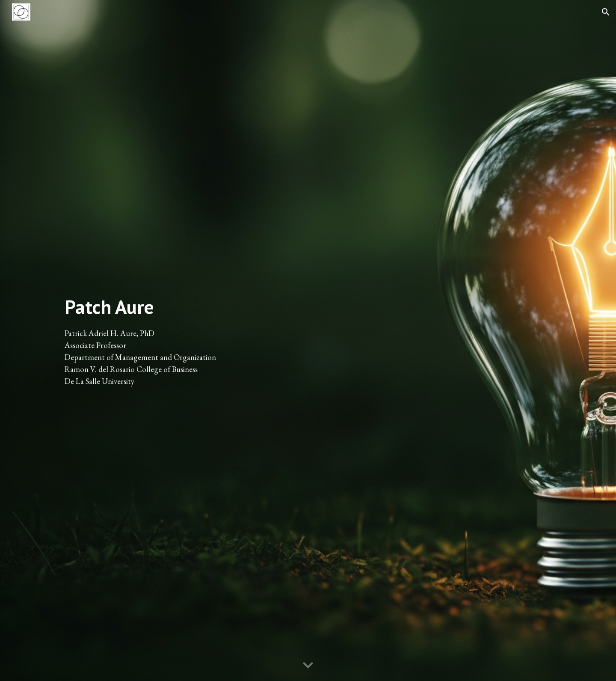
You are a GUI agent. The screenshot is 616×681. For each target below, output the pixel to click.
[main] (181, 340)
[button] (606, 12)
